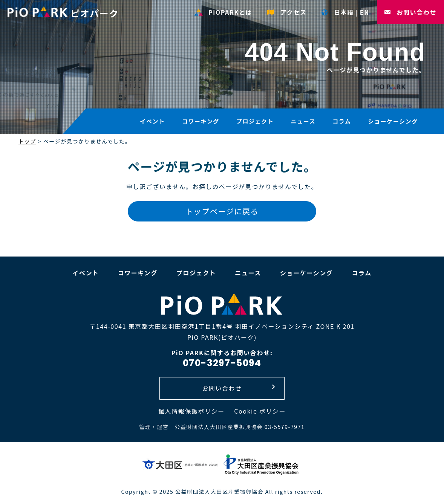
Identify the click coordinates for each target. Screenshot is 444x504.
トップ (27, 141)
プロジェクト (255, 121)
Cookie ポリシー (260, 411)
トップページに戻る (222, 211)
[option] (222, 68)
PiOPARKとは (223, 12)
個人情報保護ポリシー (191, 411)
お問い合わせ (410, 12)
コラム (342, 121)
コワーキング (201, 121)
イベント (152, 121)
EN (365, 12)
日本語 (338, 12)
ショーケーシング (393, 121)
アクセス (287, 12)
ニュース (303, 121)
